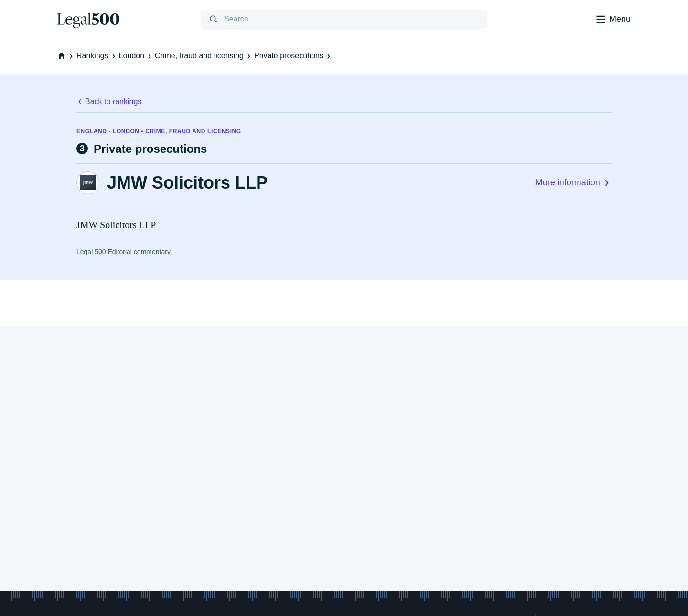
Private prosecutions (293, 56)
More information (574, 182)
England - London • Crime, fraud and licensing (159, 131)
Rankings (97, 56)
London (136, 56)
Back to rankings (109, 101)
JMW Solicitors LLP (187, 183)
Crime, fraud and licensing (204, 56)
